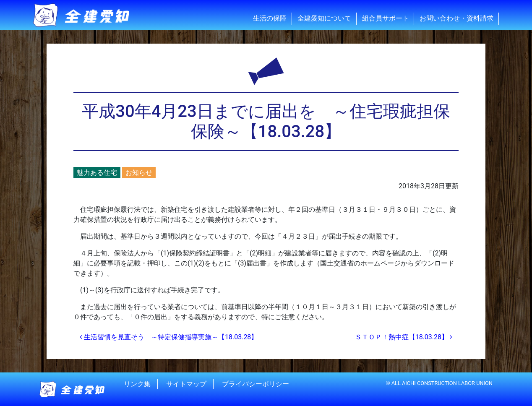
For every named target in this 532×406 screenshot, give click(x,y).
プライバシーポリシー (256, 384)
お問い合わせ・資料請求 (456, 18)
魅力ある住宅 (97, 173)
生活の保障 (270, 18)
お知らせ (139, 173)
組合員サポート (386, 18)
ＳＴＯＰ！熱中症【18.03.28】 (404, 337)
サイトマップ (186, 384)
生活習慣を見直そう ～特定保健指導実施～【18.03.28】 (169, 337)
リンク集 (137, 384)
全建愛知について (324, 18)
